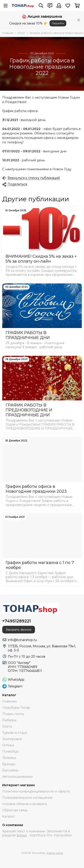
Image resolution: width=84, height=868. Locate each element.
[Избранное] (68, 6)
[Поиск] (41, 6)
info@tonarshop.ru (22, 640)
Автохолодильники (17, 777)
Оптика (8, 745)
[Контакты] (50, 6)
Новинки (9, 701)
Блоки (22, 835)
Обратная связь (15, 810)
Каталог (9, 816)
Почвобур (10, 751)
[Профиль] (59, 6)
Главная (8, 33)
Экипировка (12, 739)
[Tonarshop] (23, 6)
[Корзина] (77, 6)
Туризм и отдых (15, 733)
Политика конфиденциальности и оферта (36, 791)
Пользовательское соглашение (27, 798)
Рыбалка (9, 720)
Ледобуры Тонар (16, 708)
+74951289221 (17, 621)
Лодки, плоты (13, 714)
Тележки (9, 758)
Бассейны (10, 770)
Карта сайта (55, 853)
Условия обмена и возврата (25, 804)
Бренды (9, 764)
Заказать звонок (19, 630)
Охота (7, 726)
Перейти (58, 23)
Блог (22, 33)
